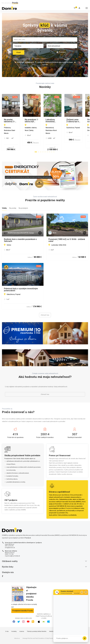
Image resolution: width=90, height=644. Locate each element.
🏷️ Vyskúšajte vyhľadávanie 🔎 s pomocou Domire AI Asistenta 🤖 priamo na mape (44, 62)
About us (17, 628)
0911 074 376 (9, 536)
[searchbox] (45, 39)
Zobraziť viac (45, 305)
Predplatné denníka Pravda (23, 600)
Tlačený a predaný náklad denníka (37, 621)
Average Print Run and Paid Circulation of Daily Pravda (38, 628)
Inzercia (22, 621)
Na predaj (13, 198)
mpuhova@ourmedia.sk (12, 546)
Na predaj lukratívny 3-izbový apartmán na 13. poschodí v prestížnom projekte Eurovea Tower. (23, 121)
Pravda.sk (69, 498)
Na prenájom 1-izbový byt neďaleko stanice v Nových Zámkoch (64, 121)
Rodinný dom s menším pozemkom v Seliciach (20, 230)
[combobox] (45, 40)
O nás (7, 621)
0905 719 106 (9, 544)
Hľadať (19, 52)
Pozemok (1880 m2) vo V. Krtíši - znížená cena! (67, 230)
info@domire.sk (10, 537)
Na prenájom (23, 198)
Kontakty (14, 621)
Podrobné (61, 52)
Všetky (4, 198)
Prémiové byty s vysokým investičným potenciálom (21, 279)
